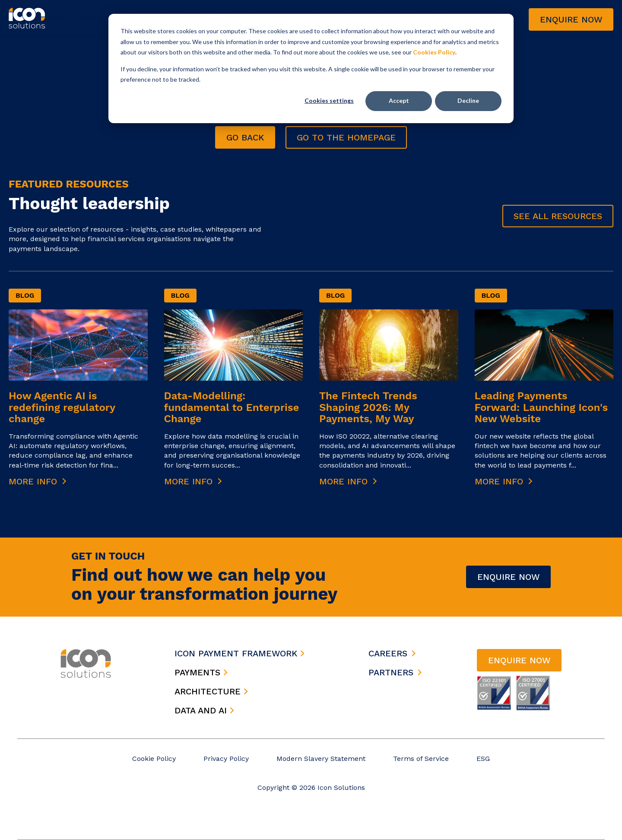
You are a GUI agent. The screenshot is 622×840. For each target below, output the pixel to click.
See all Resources (558, 216)
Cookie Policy (154, 759)
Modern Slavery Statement (321, 759)
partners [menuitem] (391, 672)
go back (245, 137)
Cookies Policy (434, 52)
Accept (399, 100)
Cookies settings (329, 100)
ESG (483, 759)
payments (201, 672)
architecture (211, 691)
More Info (37, 481)
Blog (25, 295)
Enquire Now (508, 577)
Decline (468, 100)
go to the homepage (346, 137)
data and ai (204, 710)
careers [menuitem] (388, 653)
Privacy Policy (226, 759)
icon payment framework (240, 653)
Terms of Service (421, 759)
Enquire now (571, 19)
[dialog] (311, 68)
